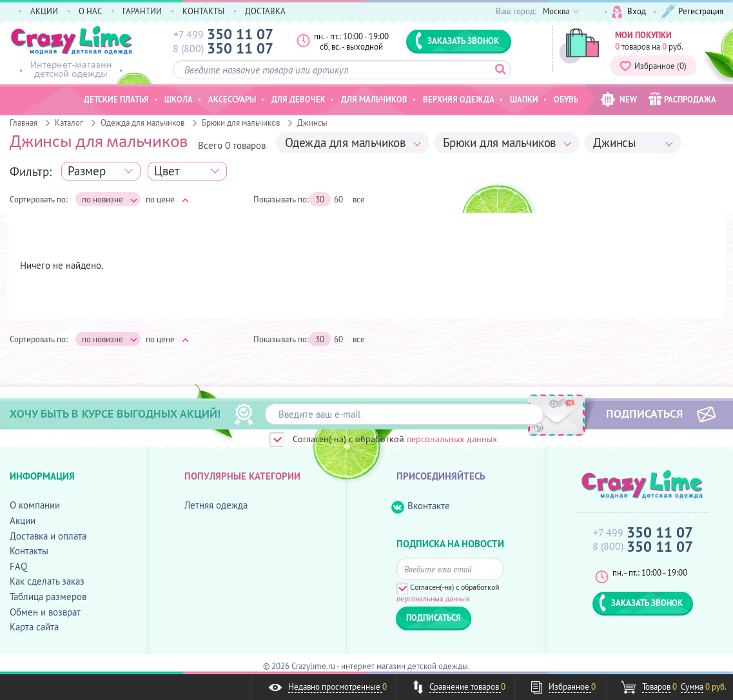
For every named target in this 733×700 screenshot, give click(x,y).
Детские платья (116, 99)
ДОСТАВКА (265, 11)
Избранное (653, 66)
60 (338, 199)
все (359, 199)
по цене (167, 199)
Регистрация (692, 12)
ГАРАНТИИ (142, 11)
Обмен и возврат (45, 612)
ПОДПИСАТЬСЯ (644, 413)
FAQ (18, 566)
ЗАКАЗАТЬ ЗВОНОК (457, 41)
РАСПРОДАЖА (682, 99)
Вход (629, 12)
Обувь (566, 99)
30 (320, 199)
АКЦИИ (44, 11)
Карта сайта (34, 627)
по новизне (110, 199)
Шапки (524, 99)
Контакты (29, 551)
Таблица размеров (48, 597)
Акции (23, 520)
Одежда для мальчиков (142, 122)
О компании (35, 505)
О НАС (90, 11)
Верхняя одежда (459, 99)
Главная (24, 122)
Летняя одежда (216, 505)
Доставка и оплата (48, 536)
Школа (179, 99)
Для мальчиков (374, 99)
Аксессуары (232, 99)
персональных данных (452, 439)
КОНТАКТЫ (203, 11)
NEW (619, 100)
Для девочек (298, 99)
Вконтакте (421, 506)
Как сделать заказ (47, 581)
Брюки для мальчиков (241, 122)
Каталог (69, 122)
